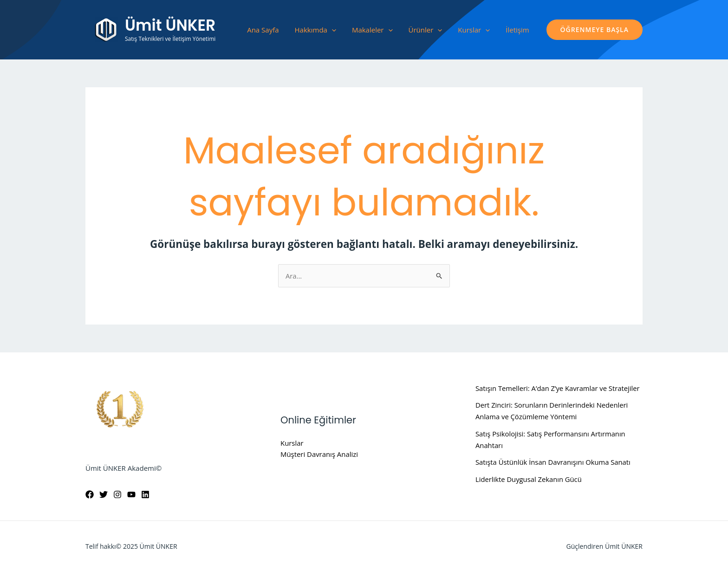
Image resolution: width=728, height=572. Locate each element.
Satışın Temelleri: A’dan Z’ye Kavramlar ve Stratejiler (559, 388)
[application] (332, 30)
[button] (595, 30)
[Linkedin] (145, 495)
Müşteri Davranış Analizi (319, 455)
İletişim (517, 30)
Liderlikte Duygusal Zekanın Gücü (529, 479)
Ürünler (426, 30)
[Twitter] (104, 495)
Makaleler (372, 30)
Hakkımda (315, 30)
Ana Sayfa (263, 30)
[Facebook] (90, 495)
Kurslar (474, 30)
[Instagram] (117, 495)
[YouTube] (131, 495)
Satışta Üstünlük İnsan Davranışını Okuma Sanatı (554, 462)
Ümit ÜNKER (170, 25)
